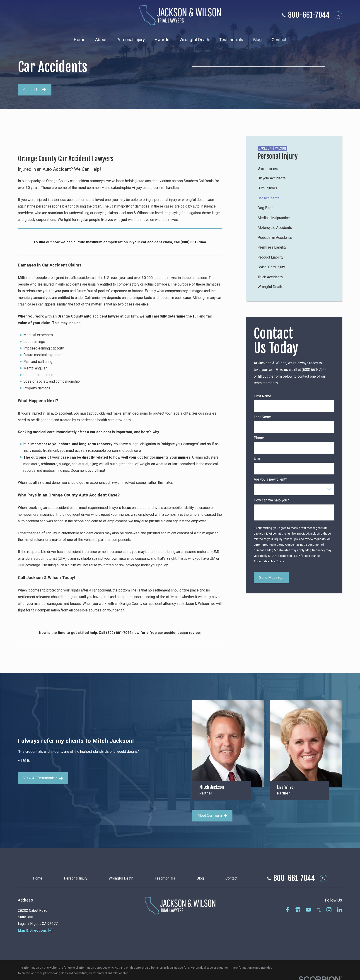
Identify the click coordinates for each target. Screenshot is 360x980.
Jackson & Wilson (134, 213)
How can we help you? (271, 500)
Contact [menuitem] (279, 40)
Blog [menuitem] (257, 40)
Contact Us (35, 90)
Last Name (262, 417)
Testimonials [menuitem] (231, 40)
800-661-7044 (309, 15)
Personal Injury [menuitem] (131, 40)
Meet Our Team (212, 815)
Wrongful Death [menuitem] (194, 40)
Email (258, 458)
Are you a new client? (270, 479)
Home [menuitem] (79, 40)
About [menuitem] (101, 40)
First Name (262, 396)
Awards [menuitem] (162, 40)
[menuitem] (294, 169)
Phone (259, 438)
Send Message (271, 578)
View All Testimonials (43, 778)
